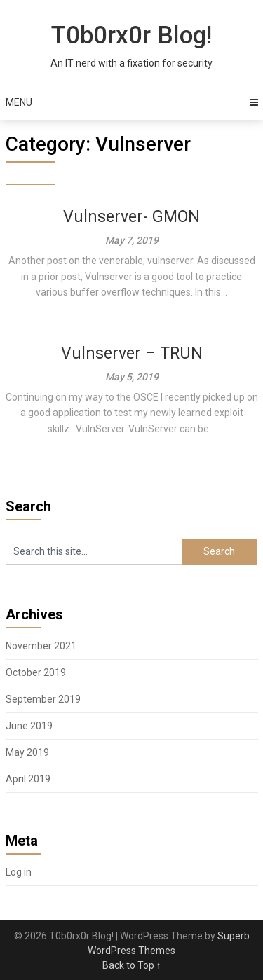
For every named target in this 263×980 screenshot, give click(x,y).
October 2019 (36, 672)
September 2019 (43, 699)
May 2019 (27, 752)
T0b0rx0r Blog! (131, 35)
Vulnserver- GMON (131, 217)
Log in (19, 872)
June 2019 (29, 726)
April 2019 (28, 779)
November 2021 (41, 646)
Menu (19, 102)
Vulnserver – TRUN (132, 353)
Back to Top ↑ (132, 965)
